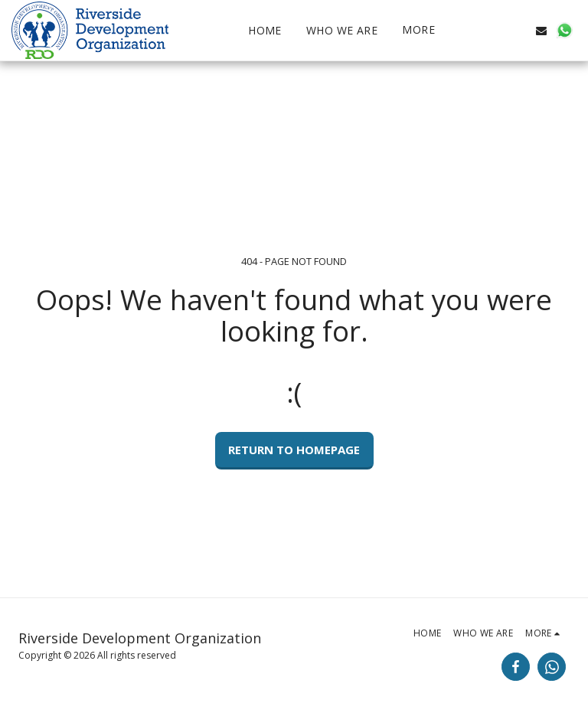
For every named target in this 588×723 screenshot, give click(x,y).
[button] (495, 31)
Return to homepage (294, 450)
